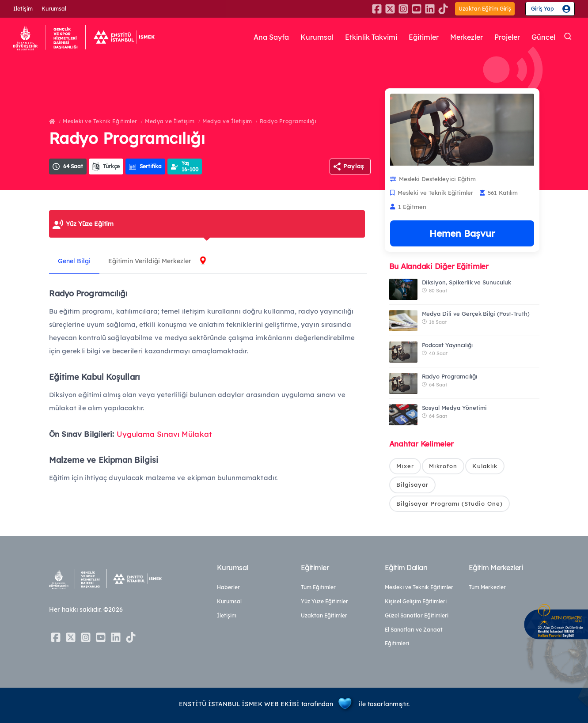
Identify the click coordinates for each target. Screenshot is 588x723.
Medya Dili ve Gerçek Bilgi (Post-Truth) (476, 314)
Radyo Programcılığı (288, 121)
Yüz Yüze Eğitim (90, 224)
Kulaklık (485, 466)
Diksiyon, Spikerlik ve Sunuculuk (467, 282)
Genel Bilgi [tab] (74, 261)
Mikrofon (443, 466)
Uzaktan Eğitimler (324, 615)
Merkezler (467, 37)
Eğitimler (424, 37)
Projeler (507, 37)
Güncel (543, 37)
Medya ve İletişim (170, 121)
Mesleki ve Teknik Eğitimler (100, 121)
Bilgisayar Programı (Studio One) (450, 503)
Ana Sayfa (271, 37)
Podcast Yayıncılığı (447, 345)
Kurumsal (54, 9)
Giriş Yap (542, 9)
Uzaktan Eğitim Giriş (485, 9)
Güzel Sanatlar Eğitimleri (417, 615)
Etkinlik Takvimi (371, 37)
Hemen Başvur (462, 233)
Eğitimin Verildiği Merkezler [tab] (150, 261)
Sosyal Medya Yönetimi (455, 408)
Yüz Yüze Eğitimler (324, 601)
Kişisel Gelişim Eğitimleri (416, 601)
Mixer (405, 466)
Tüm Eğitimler (318, 587)
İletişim (23, 9)
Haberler (228, 587)
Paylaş (354, 166)
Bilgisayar (412, 485)
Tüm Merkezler (487, 587)
